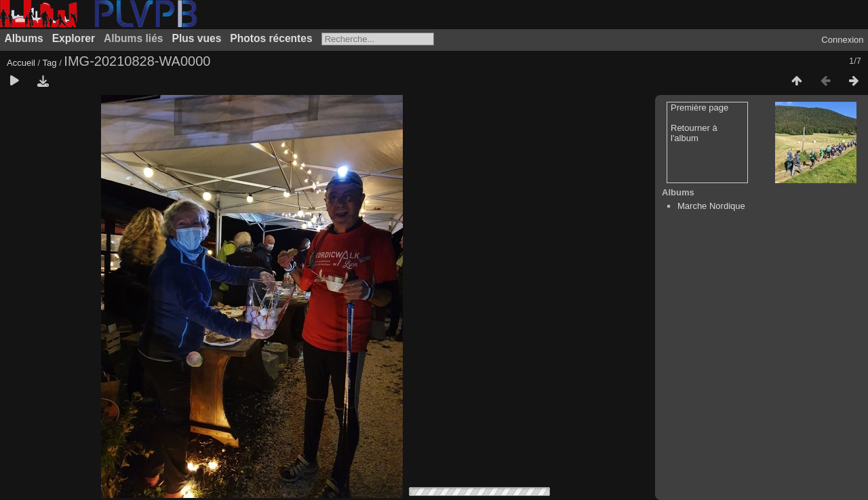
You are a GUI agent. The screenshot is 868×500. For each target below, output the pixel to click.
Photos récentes (271, 38)
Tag (50, 63)
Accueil (21, 63)
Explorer (74, 38)
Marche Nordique (711, 206)
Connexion (842, 40)
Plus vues (197, 38)
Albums (24, 38)
